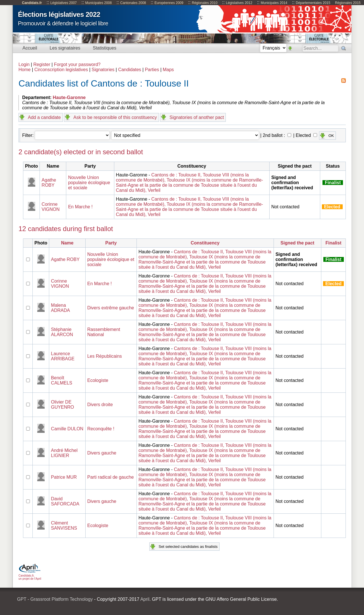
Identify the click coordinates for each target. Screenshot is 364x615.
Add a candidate (44, 117)
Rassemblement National (104, 332)
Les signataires (65, 48)
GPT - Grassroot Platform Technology (55, 599)
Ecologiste (98, 380)
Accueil (30, 48)
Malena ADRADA (60, 308)
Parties (152, 70)
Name (67, 243)
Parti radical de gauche (111, 477)
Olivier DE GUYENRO (62, 405)
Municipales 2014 (274, 3)
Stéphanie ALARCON (62, 332)
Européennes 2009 (169, 3)
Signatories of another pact (197, 117)
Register (42, 64)
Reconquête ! (101, 429)
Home (25, 70)
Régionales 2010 (204, 3)
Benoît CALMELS (62, 380)
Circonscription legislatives (61, 70)
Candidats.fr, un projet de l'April (30, 576)
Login (24, 64)
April (145, 599)
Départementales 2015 (313, 3)
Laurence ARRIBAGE (63, 356)
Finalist (334, 243)
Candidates (130, 70)
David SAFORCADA (65, 501)
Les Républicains (105, 356)
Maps (168, 70)
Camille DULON (67, 429)
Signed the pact (297, 243)
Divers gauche (102, 453)
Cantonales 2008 (133, 3)
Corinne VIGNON (50, 207)
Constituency (205, 243)
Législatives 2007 (64, 3)
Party (111, 243)
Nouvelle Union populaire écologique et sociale (89, 183)
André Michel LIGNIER (64, 453)
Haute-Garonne (69, 97)
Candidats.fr (32, 3)
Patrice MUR (64, 477)
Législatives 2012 (239, 3)
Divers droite (100, 405)
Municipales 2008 (99, 3)
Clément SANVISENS (64, 525)
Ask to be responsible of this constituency (115, 117)
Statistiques (105, 48)
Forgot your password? (77, 64)
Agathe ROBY (49, 183)
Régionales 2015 (348, 3)
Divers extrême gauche (111, 308)
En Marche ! (80, 207)
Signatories (103, 70)
